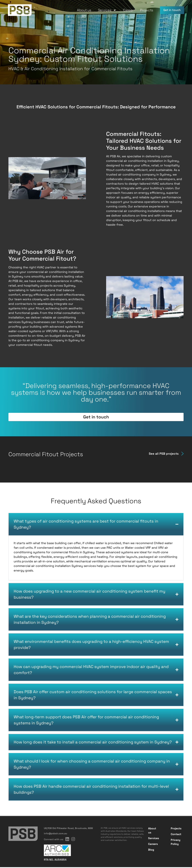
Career (125, 10)
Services (104, 10)
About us (81, 10)
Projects (144, 10)
